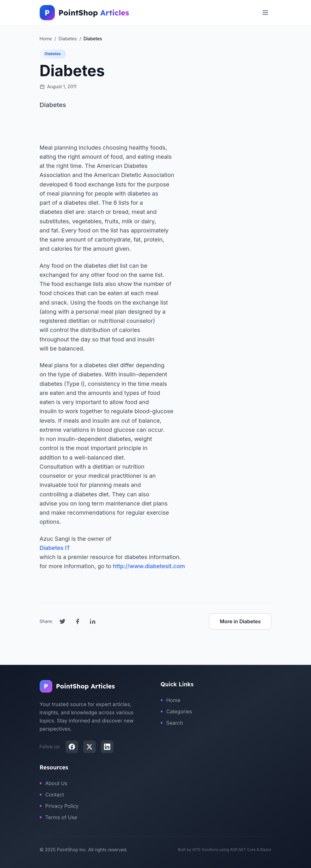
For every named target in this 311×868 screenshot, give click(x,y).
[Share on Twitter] (62, 621)
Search (172, 723)
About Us (54, 783)
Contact (52, 795)
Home (171, 700)
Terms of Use (58, 817)
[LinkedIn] (107, 747)
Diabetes (53, 54)
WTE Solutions (205, 850)
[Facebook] (72, 747)
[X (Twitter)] (89, 747)
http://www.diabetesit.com (149, 566)
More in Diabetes (240, 621)
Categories (176, 711)
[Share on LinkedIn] (93, 621)
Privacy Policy (59, 806)
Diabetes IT (55, 548)
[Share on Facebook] (78, 621)
